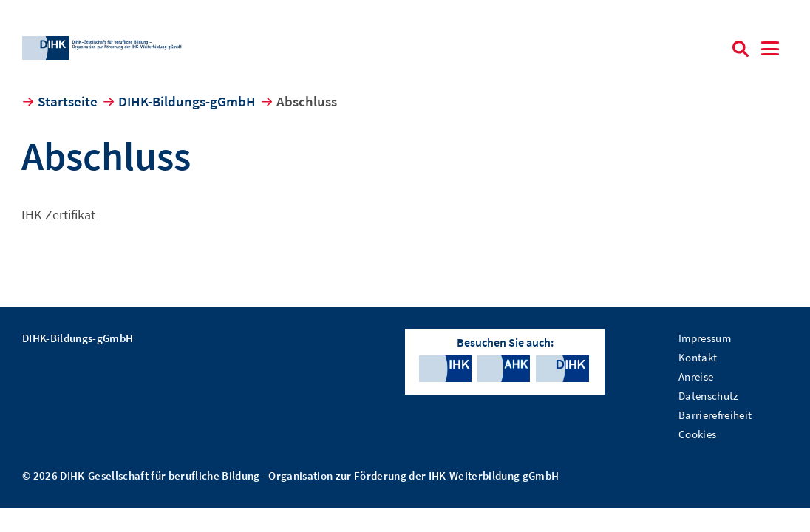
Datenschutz (708, 396)
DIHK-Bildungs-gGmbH (187, 101)
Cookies (697, 434)
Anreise (696, 376)
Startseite (68, 101)
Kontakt (698, 357)
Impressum (705, 338)
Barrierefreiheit (715, 415)
